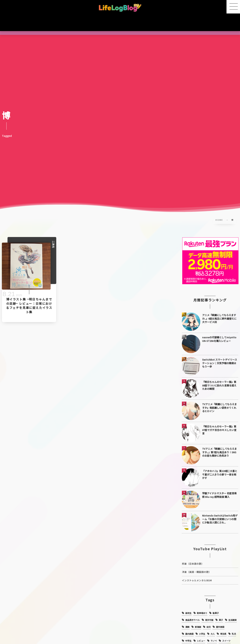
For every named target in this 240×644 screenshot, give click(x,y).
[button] (233, 7)
